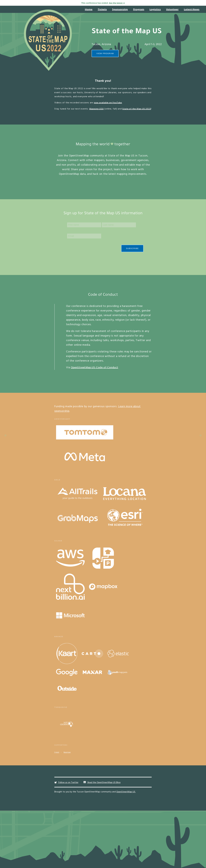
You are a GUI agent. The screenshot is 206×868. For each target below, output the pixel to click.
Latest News (192, 10)
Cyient (57, 753)
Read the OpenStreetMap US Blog (102, 783)
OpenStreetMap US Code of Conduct (94, 368)
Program (139, 10)
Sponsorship (120, 10)
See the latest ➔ (117, 3)
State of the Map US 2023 (137, 109)
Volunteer (172, 10)
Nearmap (67, 753)
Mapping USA (96, 109)
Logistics (155, 10)
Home (89, 10)
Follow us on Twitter (66, 783)
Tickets (102, 10)
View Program (105, 53)
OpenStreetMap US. (126, 792)
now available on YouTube (108, 103)
